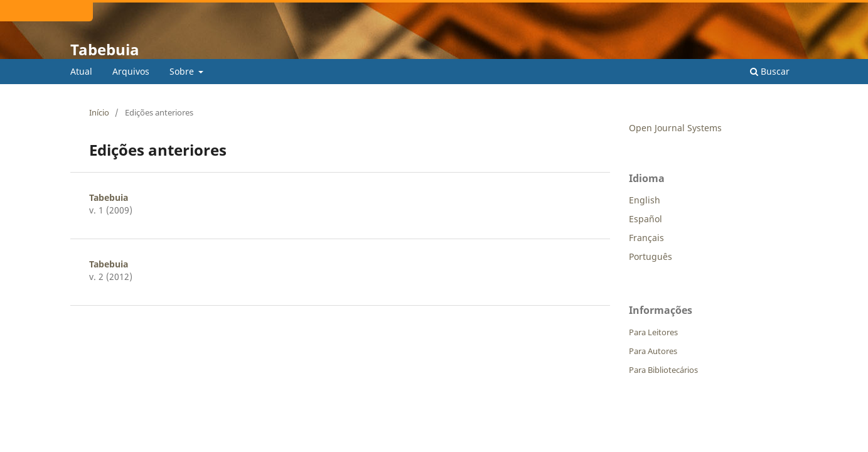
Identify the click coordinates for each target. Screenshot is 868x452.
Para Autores (653, 351)
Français (646, 238)
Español (646, 219)
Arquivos (131, 71)
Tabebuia (105, 49)
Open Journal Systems (675, 128)
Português (651, 256)
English (645, 200)
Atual (81, 71)
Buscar (770, 71)
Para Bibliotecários (663, 370)
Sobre (183, 71)
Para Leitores (653, 332)
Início (99, 112)
